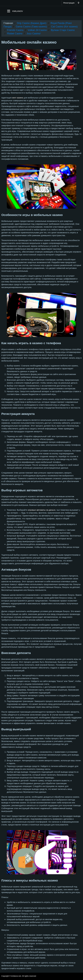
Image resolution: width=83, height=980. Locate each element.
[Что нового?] (79, 3)
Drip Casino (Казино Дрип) (32, 23)
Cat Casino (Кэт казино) (64, 27)
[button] (9, 11)
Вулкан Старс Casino (63, 30)
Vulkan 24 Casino (37, 30)
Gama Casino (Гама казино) (31, 27)
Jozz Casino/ (34, 34)
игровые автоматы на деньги (42, 510)
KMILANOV (18, 11)
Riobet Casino (15, 34)
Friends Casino (15, 30)
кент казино (18, 98)
